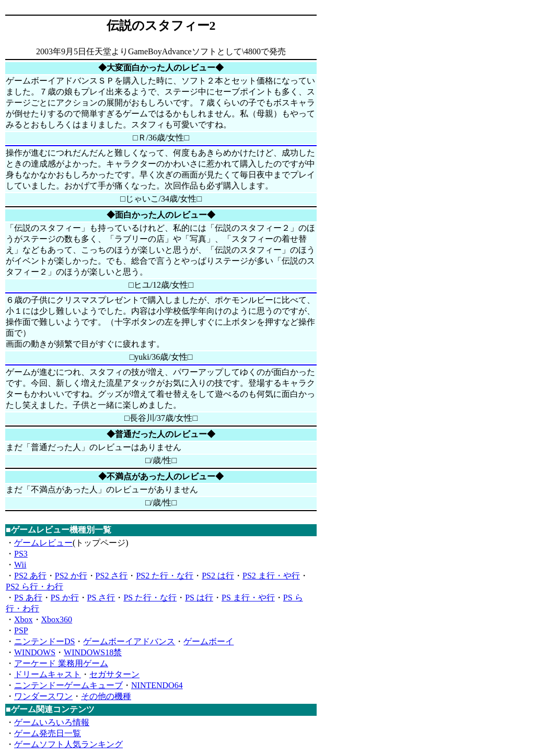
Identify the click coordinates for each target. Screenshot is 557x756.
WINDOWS (35, 652)
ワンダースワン (43, 696)
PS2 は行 (218, 576)
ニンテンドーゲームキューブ (68, 685)
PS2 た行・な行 (165, 576)
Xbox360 (57, 619)
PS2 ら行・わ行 (34, 587)
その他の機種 (106, 696)
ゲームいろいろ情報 (52, 722)
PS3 (21, 554)
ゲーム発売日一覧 (48, 733)
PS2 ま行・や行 (271, 576)
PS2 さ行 (112, 576)
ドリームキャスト (48, 674)
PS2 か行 (71, 576)
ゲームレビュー (43, 543)
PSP (21, 630)
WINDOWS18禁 (93, 652)
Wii (20, 565)
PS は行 (199, 598)
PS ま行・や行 (248, 598)
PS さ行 (101, 598)
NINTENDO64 (157, 685)
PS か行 (65, 598)
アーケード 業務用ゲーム (61, 663)
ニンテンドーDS (44, 641)
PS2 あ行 (30, 576)
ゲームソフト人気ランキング (68, 744)
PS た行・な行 (150, 598)
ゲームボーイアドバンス (129, 641)
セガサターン (114, 674)
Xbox (24, 619)
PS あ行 (28, 598)
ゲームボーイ (208, 641)
